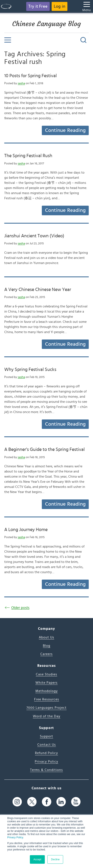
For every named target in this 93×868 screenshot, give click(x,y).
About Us (46, 637)
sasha (21, 83)
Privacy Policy (15, 837)
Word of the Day (47, 716)
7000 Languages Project (46, 708)
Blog (47, 646)
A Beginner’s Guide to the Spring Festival (44, 449)
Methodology (47, 691)
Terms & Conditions (46, 770)
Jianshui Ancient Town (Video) (34, 236)
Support (46, 736)
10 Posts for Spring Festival (31, 76)
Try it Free (38, 6)
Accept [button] (37, 859)
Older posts (20, 608)
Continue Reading (65, 130)
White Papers (46, 683)
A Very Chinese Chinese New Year (38, 289)
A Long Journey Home (26, 530)
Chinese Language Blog (46, 24)
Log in (60, 6)
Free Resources (47, 699)
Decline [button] (55, 859)
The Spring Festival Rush (28, 156)
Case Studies (46, 674)
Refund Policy (46, 753)
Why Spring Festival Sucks (30, 369)
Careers (46, 654)
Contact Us (47, 745)
